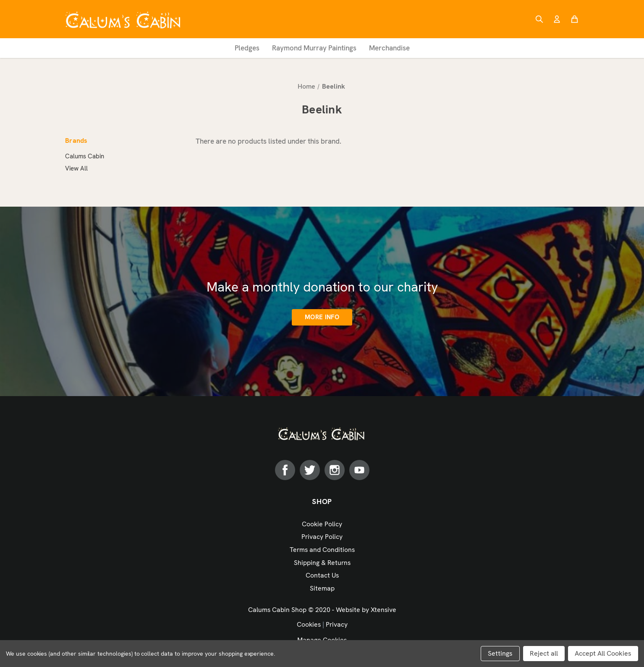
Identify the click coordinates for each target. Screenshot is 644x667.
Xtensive (384, 610)
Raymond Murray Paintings (314, 48)
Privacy (337, 624)
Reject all (544, 653)
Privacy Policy (322, 537)
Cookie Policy (322, 524)
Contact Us (322, 575)
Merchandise (389, 48)
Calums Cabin (85, 156)
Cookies (309, 624)
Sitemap (322, 588)
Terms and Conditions (322, 550)
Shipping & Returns (322, 563)
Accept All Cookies (603, 653)
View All (76, 168)
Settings (500, 653)
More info (322, 317)
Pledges (247, 48)
